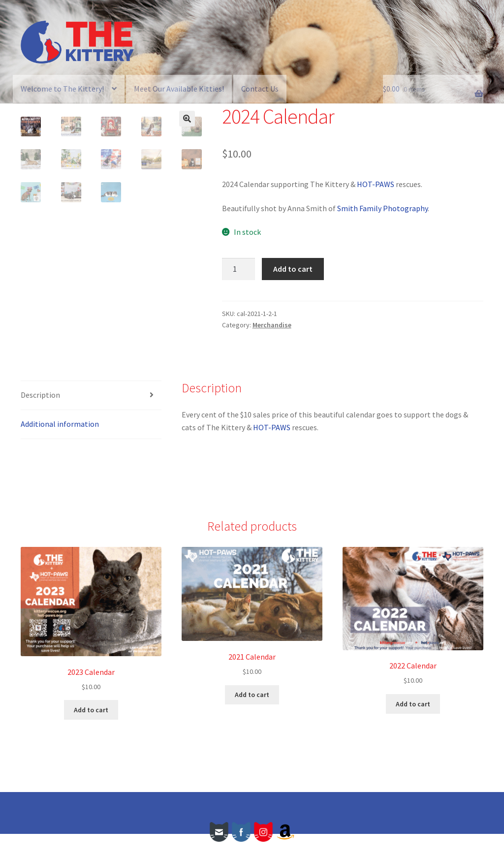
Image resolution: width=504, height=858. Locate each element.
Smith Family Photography (382, 208)
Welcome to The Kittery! (62, 89)
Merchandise (272, 325)
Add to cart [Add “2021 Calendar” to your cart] (252, 719)
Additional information (60, 448)
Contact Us (260, 89)
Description (40, 419)
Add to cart (293, 269)
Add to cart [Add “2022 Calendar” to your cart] (413, 728)
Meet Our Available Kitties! (179, 89)
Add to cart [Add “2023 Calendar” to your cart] (91, 734)
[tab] (91, 420)
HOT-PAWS (376, 184)
